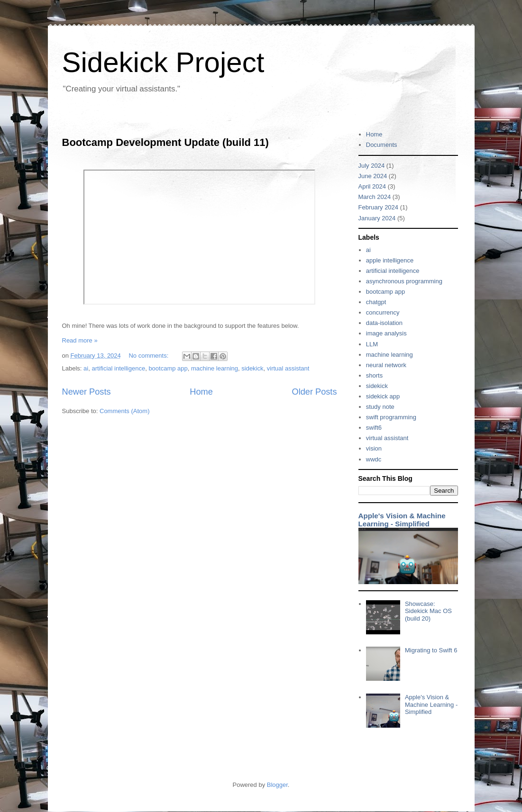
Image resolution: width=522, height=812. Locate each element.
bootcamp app (168, 368)
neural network (386, 365)
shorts (374, 375)
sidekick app (383, 396)
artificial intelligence (118, 368)
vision (374, 448)
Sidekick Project (163, 62)
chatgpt (376, 302)
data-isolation (384, 323)
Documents (382, 145)
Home (201, 392)
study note (380, 407)
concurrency (383, 312)
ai (86, 368)
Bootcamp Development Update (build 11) (165, 142)
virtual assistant (288, 368)
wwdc (374, 459)
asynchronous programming (404, 281)
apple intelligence (390, 260)
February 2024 (379, 207)
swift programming (391, 417)
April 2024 (372, 186)
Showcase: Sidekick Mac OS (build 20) (428, 611)
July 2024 (372, 166)
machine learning (215, 368)
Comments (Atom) (124, 411)
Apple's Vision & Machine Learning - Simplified (402, 520)
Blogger (277, 785)
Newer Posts (87, 392)
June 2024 (373, 176)
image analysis (386, 333)
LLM (372, 344)
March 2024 (375, 197)
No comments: (149, 356)
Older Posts (314, 392)
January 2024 (377, 218)
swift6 (374, 428)
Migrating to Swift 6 (431, 650)
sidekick (252, 368)
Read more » (80, 340)
